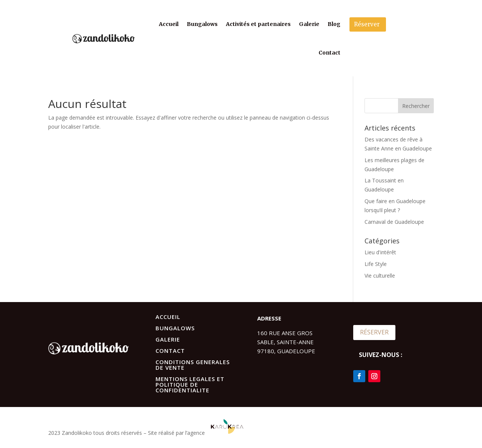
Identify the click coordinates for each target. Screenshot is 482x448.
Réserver (367, 24)
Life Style (376, 264)
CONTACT (170, 351)
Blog (334, 24)
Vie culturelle (380, 276)
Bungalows (202, 24)
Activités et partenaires (258, 24)
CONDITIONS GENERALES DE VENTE (193, 365)
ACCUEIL (168, 317)
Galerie (309, 24)
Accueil (169, 24)
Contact (329, 53)
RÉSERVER (374, 332)
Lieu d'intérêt (380, 252)
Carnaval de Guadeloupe (394, 222)
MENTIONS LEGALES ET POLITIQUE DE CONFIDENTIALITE (190, 384)
